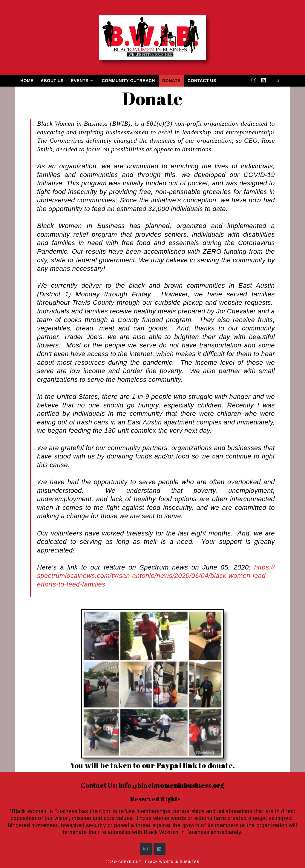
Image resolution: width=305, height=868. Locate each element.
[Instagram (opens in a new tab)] (254, 80)
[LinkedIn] (160, 849)
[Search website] (278, 81)
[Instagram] (146, 849)
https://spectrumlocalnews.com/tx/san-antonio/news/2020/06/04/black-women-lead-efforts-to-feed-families (156, 576)
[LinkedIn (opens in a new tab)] (263, 80)
